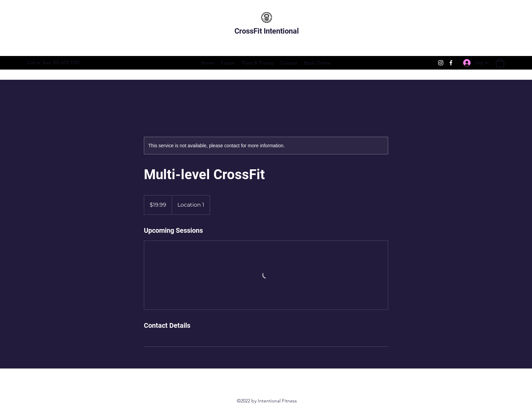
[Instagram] (441, 63)
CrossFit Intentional (268, 31)
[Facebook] (451, 63)
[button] (500, 63)
